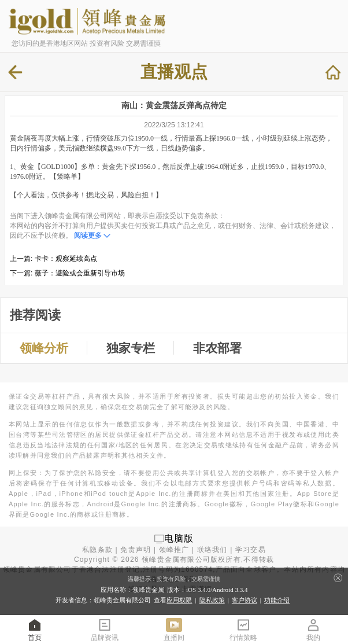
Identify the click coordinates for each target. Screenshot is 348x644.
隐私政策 (212, 600)
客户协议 (245, 600)
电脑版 (179, 538)
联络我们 (212, 550)
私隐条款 (97, 550)
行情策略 (243, 629)
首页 (35, 629)
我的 (313, 629)
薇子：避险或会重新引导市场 (80, 273)
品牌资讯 (105, 629)
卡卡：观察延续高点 (66, 259)
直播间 (174, 629)
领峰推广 (174, 550)
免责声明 (136, 550)
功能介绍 (277, 600)
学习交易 (251, 550)
